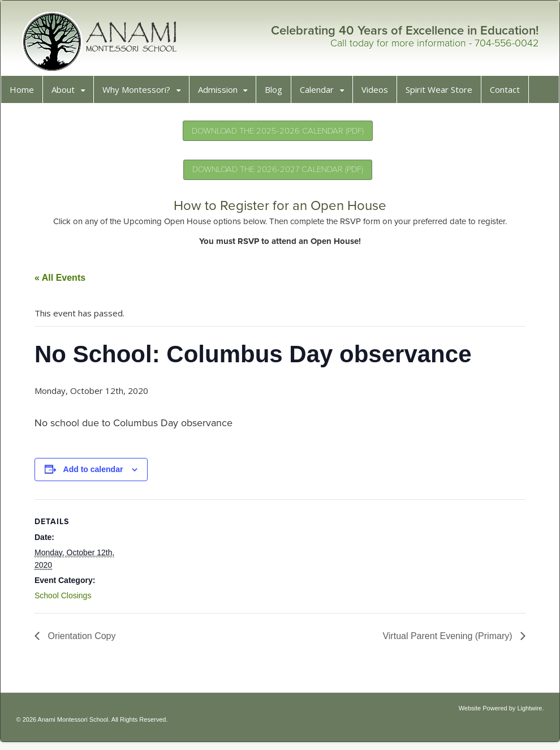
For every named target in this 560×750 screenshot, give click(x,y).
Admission (222, 93)
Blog (277, 93)
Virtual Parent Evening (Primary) (445, 640)
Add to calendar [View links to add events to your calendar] (97, 473)
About (67, 93)
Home (26, 93)
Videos (379, 93)
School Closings (67, 599)
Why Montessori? (140, 93)
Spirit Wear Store (443, 93)
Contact (509, 93)
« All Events (64, 282)
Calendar (321, 93)
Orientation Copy (85, 640)
